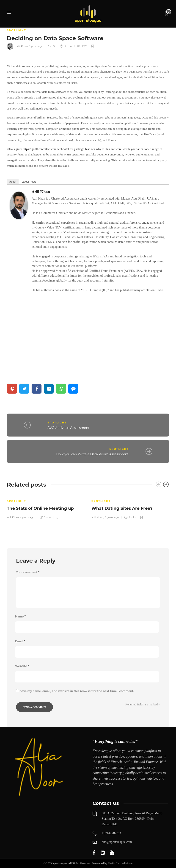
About (13, 182)
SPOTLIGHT (16, 30)
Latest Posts (29, 182)
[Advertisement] (88, 337)
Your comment (28, 572)
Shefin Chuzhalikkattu (120, 863)
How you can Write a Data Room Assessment (92, 454)
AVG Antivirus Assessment (69, 428)
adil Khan (22, 46)
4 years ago (27, 517)
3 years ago (36, 46)
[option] (46, 506)
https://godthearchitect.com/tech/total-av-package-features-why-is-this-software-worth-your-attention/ (86, 149)
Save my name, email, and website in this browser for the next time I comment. (77, 691)
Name (20, 616)
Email (20, 641)
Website (22, 666)
